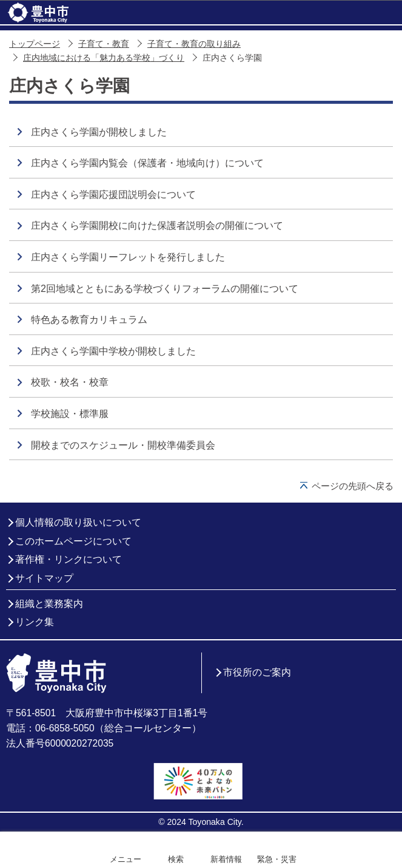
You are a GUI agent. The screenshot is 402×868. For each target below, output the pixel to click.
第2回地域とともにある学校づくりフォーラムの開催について (165, 289)
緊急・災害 (277, 859)
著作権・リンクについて (69, 559)
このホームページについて (73, 541)
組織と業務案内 (49, 604)
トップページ (35, 44)
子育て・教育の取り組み (194, 44)
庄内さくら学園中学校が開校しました (113, 351)
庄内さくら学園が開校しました (99, 132)
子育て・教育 (104, 44)
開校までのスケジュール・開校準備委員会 (123, 445)
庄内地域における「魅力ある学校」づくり (104, 58)
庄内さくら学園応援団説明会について (113, 195)
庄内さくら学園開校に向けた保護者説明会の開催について (157, 225)
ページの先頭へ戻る (353, 486)
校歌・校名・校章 (70, 382)
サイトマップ (44, 578)
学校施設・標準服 (70, 414)
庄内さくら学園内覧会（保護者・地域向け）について (147, 163)
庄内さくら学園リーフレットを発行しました (128, 257)
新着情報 (226, 859)
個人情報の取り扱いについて (78, 522)
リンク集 (35, 622)
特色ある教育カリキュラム (89, 320)
